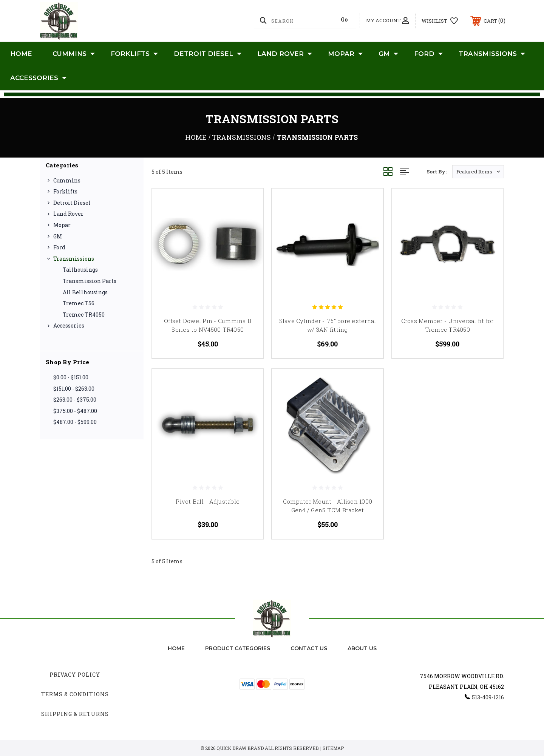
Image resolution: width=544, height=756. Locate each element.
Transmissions (492, 54)
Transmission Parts (90, 281)
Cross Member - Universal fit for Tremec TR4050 (447, 325)
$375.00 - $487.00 (75, 411)
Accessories (38, 78)
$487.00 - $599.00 (75, 422)
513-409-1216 (488, 697)
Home (21, 54)
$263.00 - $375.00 (75, 400)
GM (388, 54)
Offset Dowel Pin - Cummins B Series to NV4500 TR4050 (208, 325)
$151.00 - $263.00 (74, 389)
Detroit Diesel (208, 54)
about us (362, 648)
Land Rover (285, 54)
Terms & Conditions (75, 694)
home (176, 648)
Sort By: (437, 172)
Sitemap (333, 748)
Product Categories (238, 648)
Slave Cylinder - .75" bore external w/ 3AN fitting (328, 325)
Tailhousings (80, 270)
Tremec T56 (79, 303)
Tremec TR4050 (84, 315)
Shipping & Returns (75, 714)
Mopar (345, 54)
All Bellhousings (85, 292)
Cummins (74, 54)
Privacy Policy (75, 675)
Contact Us (309, 648)
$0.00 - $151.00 (71, 377)
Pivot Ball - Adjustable (208, 501)
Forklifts (134, 54)
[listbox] (478, 172)
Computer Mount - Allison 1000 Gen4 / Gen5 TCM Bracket (328, 506)
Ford (428, 54)
